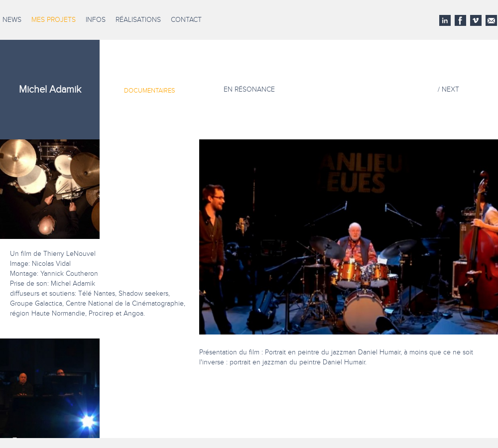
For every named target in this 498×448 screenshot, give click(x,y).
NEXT (450, 90)
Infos (96, 20)
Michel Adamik (50, 90)
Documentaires (150, 91)
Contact (186, 20)
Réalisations (138, 20)
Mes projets (54, 20)
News (12, 20)
